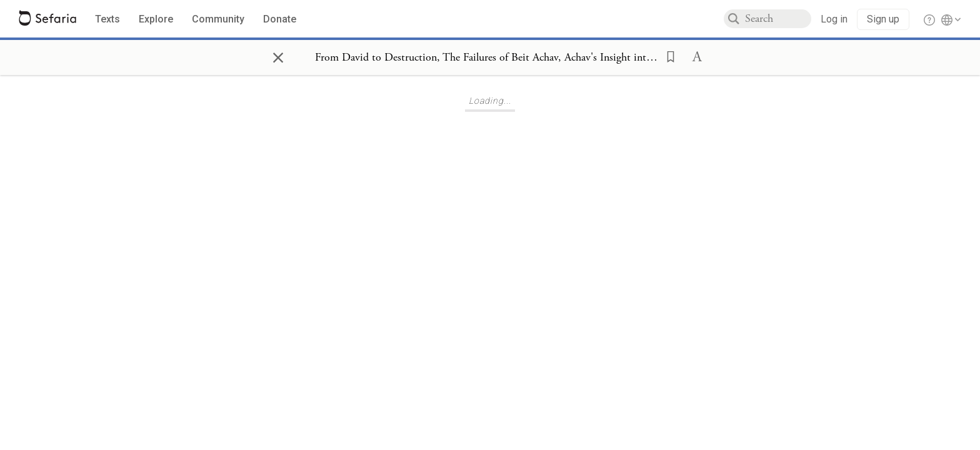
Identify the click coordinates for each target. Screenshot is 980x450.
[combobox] (778, 19)
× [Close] (278, 56)
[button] (667, 56)
